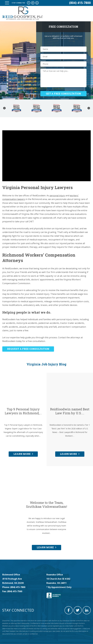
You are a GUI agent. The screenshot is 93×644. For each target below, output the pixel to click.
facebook (29, 3)
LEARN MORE (22, 454)
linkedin (37, 3)
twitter (33, 3)
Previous (4, 108)
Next (89, 108)
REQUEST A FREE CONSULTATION (28, 349)
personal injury (57, 196)
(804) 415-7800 (80, 3)
